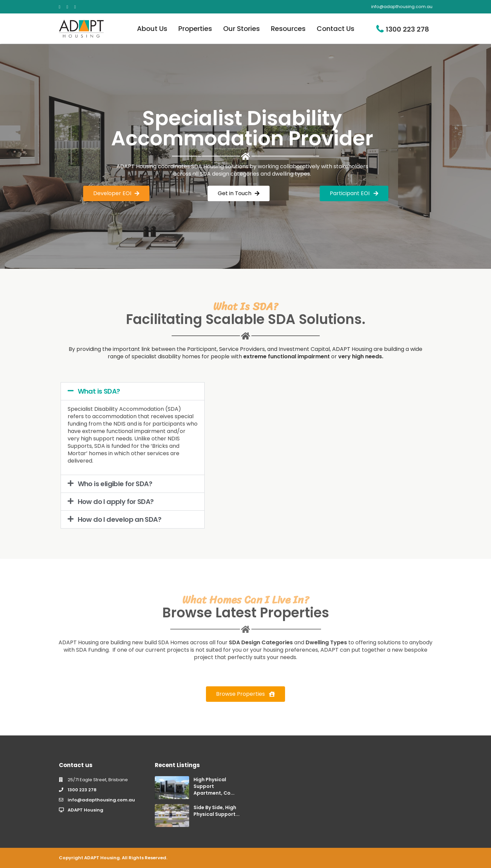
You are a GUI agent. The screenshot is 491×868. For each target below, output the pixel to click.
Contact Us (336, 29)
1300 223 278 (407, 29)
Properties (195, 29)
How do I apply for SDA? (116, 502)
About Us (152, 29)
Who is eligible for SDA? (115, 484)
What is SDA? (99, 391)
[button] (133, 391)
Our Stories (241, 29)
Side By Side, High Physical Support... (217, 811)
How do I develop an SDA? (120, 519)
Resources (288, 29)
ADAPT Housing (85, 810)
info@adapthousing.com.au (101, 800)
